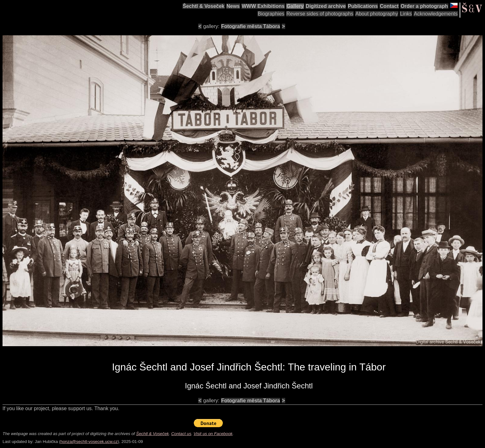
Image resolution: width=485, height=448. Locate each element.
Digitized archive (326, 6)
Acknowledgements (436, 14)
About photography (377, 14)
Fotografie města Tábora (251, 26)
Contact (389, 6)
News (233, 6)
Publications (363, 6)
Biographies (271, 14)
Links (406, 14)
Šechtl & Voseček (204, 6)
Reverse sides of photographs (320, 14)
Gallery (295, 6)
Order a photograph (424, 6)
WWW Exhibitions (263, 6)
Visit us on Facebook (213, 434)
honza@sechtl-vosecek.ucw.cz (89, 442)
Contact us (181, 434)
